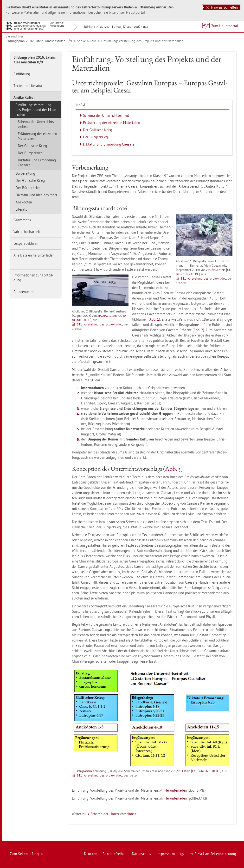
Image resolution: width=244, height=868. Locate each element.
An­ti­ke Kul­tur (86, 41)
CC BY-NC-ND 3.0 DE (206, 771)
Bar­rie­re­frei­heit (115, 854)
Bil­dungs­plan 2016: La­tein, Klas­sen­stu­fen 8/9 (116, 27)
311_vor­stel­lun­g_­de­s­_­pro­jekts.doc (204, 278)
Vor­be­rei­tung (25, 173)
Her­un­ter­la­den (176, 790)
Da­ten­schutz (142, 854)
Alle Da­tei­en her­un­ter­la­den (34, 255)
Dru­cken (91, 854)
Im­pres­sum (166, 854)
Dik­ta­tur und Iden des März (36, 195)
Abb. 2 (198, 330)
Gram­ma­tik (22, 220)
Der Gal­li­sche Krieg (32, 146)
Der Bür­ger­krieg (30, 153)
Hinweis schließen (222, 7)
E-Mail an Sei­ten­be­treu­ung (213, 854)
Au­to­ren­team (24, 292)
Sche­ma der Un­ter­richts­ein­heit (36, 124)
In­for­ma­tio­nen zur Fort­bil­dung (33, 278)
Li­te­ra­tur (22, 209)
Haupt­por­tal (135, 12)
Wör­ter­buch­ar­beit (27, 232)
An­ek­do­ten (24, 202)
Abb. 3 (173, 469)
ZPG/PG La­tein (216, 270)
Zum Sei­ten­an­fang (26, 854)
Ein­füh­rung (22, 74)
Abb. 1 (154, 319)
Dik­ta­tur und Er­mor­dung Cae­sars (37, 162)
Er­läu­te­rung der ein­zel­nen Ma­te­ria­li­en (37, 136)
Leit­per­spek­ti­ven (26, 243)
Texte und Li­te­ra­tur (28, 86)
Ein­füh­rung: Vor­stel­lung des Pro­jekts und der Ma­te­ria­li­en (142, 41)
